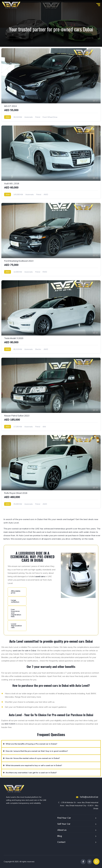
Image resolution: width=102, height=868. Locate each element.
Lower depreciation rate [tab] (16, 626)
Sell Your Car (64, 824)
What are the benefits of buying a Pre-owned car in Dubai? (31, 744)
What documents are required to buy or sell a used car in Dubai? (34, 765)
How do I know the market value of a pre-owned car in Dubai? (33, 758)
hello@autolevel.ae (87, 797)
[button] (51, 744)
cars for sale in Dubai (27, 650)
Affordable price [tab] (16, 592)
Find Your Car (64, 818)
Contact (61, 842)
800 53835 (10, 724)
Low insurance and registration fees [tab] (16, 613)
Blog (60, 836)
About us (62, 830)
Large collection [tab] (15, 601)
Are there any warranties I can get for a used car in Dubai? (31, 773)
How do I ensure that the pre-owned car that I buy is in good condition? (37, 751)
